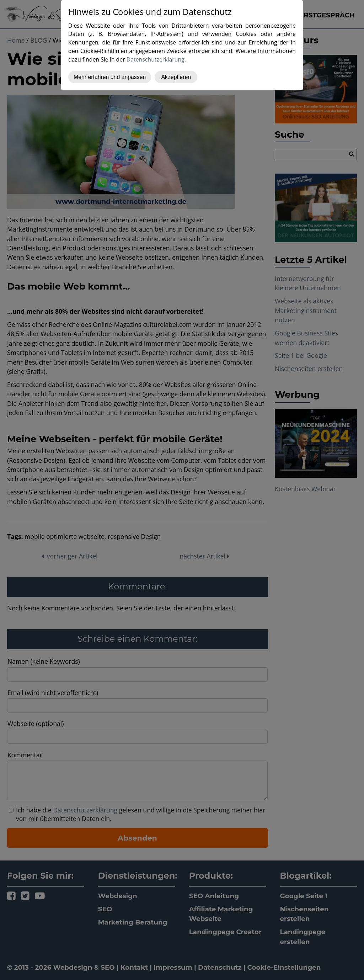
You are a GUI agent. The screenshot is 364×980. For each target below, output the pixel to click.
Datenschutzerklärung (156, 59)
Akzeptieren (176, 77)
